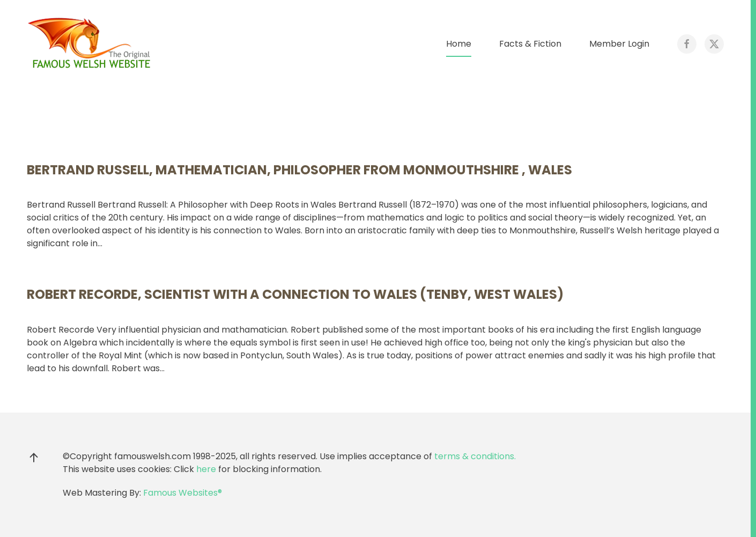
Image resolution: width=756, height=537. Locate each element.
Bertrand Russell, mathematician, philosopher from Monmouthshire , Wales (299, 170)
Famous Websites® (183, 493)
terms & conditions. (475, 456)
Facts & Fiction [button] (530, 44)
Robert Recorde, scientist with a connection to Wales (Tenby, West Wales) (295, 294)
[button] (34, 458)
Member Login (619, 44)
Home (459, 44)
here (206, 469)
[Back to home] (91, 44)
